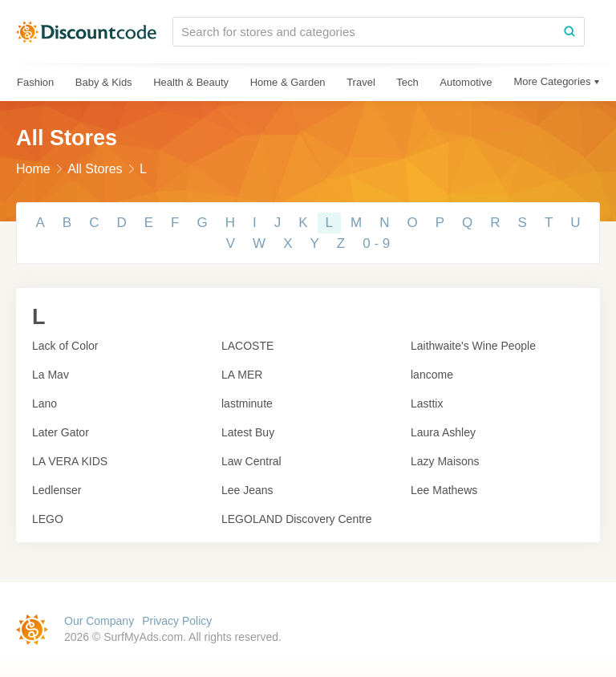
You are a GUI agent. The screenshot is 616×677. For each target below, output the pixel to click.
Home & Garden (288, 82)
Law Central (251, 461)
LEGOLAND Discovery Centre (297, 519)
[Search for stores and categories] (364, 32)
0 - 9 (376, 243)
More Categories (552, 81)
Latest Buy (248, 432)
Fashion (35, 82)
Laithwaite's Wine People (473, 346)
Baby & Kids (104, 82)
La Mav (51, 375)
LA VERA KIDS (70, 461)
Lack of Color (65, 346)
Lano (45, 403)
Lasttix (427, 403)
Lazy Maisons (445, 461)
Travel (361, 82)
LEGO (48, 519)
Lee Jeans (247, 490)
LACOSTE (247, 346)
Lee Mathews (444, 490)
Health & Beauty (191, 82)
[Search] (569, 32)
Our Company (99, 621)
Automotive (466, 82)
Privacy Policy (177, 621)
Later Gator (61, 432)
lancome (432, 375)
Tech (407, 82)
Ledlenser (57, 490)
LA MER (242, 375)
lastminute (247, 403)
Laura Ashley (443, 432)
